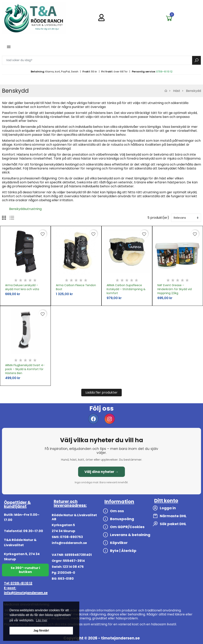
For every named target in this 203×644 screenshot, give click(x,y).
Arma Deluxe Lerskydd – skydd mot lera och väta (22, 287)
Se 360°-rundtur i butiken (25, 570)
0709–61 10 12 (164, 72)
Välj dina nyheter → (101, 472)
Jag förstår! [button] (41, 631)
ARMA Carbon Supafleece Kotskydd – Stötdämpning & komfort (126, 289)
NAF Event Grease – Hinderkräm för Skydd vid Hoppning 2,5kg (175, 289)
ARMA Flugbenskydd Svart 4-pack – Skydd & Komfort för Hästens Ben (25, 369)
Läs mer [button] (42, 620)
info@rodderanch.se (69, 543)
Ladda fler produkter (101, 392)
